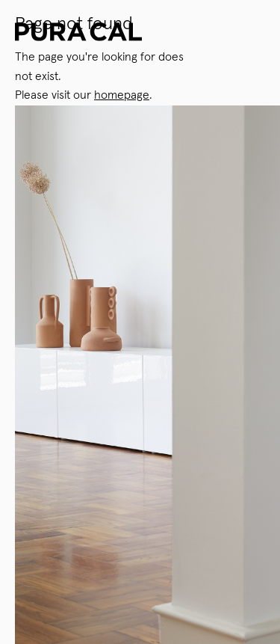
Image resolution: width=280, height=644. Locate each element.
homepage (122, 95)
